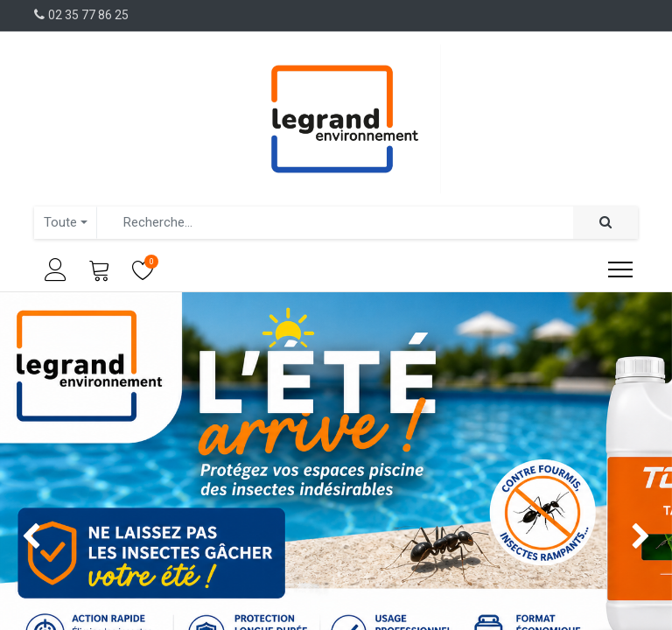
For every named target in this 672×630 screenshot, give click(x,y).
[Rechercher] (605, 223)
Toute (60, 222)
